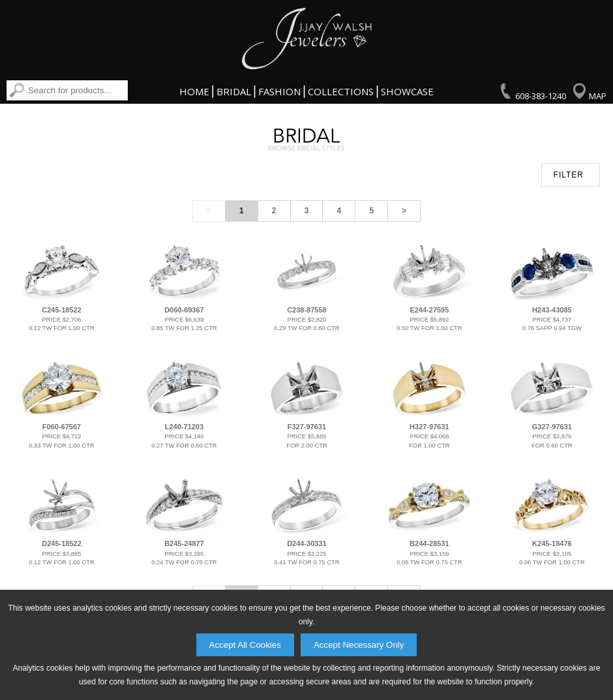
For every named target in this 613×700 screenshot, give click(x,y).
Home (194, 91)
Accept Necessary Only (359, 645)
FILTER (569, 175)
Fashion (279, 91)
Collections (341, 91)
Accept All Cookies (245, 645)
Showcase (407, 91)
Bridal (234, 91)
